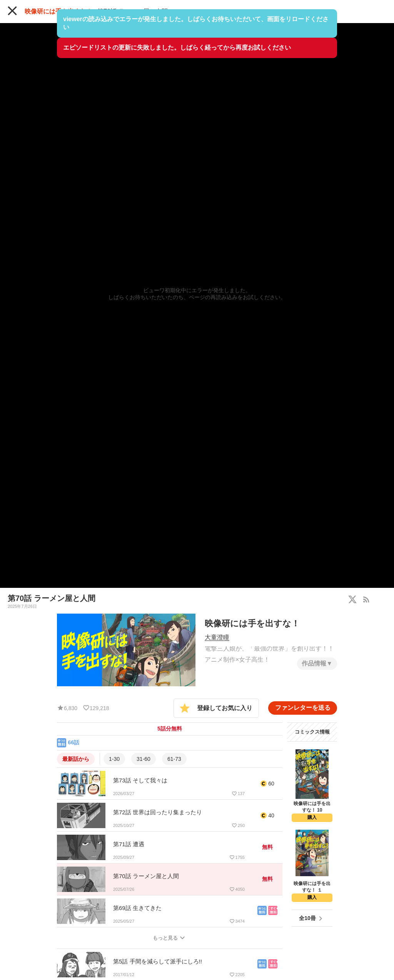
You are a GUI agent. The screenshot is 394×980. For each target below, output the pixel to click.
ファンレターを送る (303, 708)
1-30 (114, 759)
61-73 (174, 759)
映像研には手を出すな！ (58, 11)
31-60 (144, 759)
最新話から (76, 759)
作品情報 (314, 663)
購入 (312, 817)
